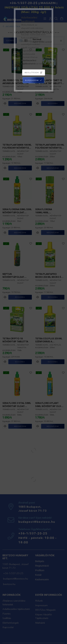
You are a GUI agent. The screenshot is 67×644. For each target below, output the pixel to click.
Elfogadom (32, 80)
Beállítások (32, 72)
